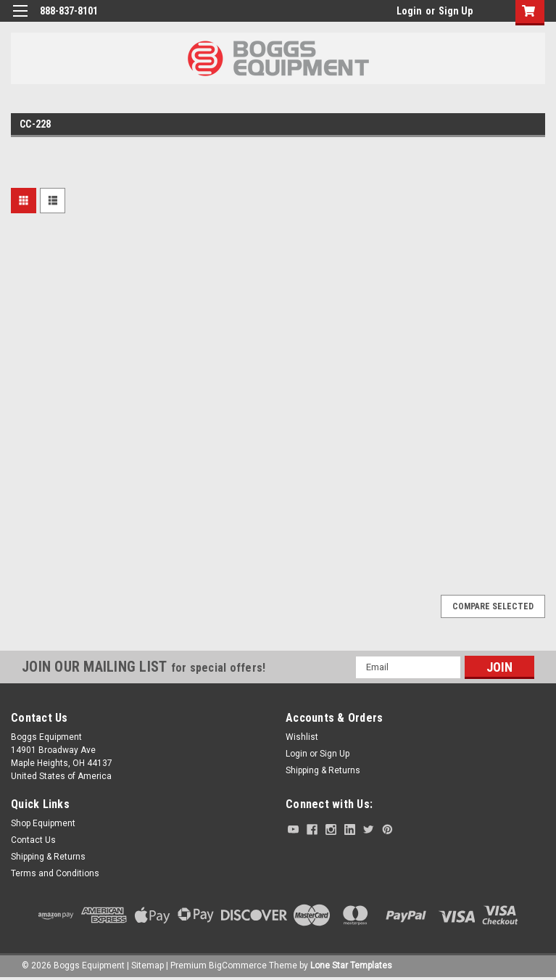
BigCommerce (238, 965)
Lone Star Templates (351, 965)
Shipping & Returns (323, 770)
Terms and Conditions (55, 873)
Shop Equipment (43, 823)
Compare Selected (493, 606)
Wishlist (302, 737)
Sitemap (148, 965)
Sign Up (456, 11)
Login (409, 11)
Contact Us (33, 840)
